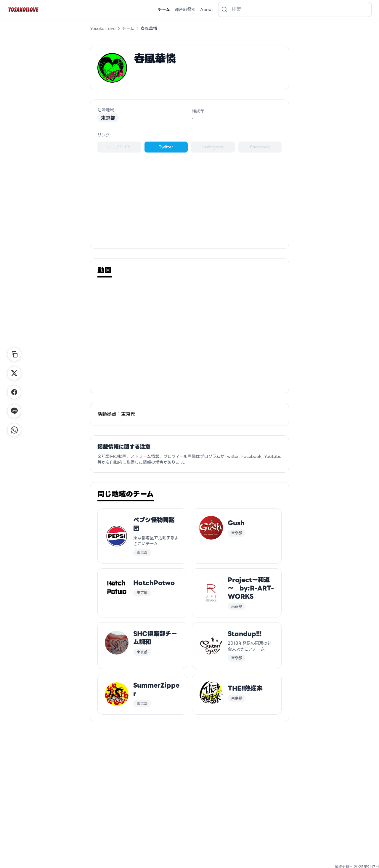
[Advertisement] (189, 197)
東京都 (108, 118)
